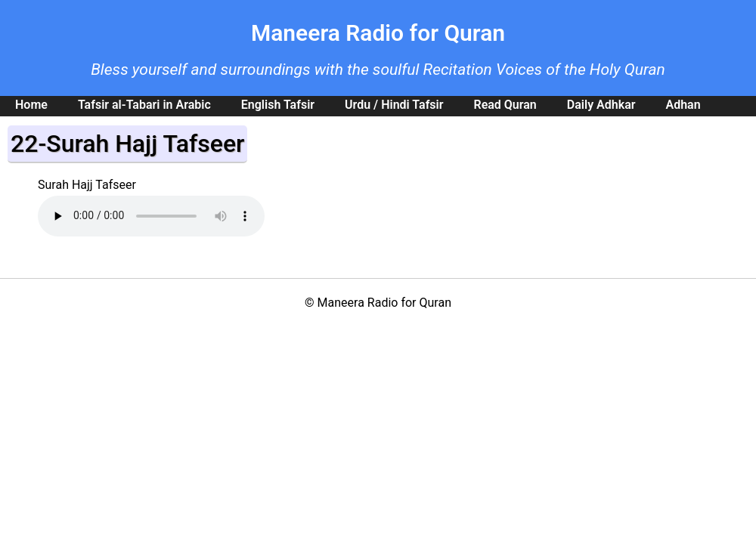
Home (31, 105)
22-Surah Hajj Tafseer (127, 144)
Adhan (683, 105)
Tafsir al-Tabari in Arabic (144, 105)
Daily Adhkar (601, 105)
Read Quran (505, 105)
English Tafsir (278, 105)
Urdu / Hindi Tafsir (394, 105)
